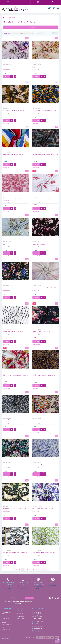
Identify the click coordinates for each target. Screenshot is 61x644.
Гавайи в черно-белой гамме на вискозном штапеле (15, 552)
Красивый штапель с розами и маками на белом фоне (15, 376)
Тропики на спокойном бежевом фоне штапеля (44, 420)
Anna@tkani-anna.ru (37, 624)
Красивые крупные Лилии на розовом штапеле (14, 66)
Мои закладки (20, 619)
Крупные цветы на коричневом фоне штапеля (14, 110)
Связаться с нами (6, 625)
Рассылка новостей (22, 621)
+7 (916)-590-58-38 (38, 621)
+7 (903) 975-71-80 (38, 619)
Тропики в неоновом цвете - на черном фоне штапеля (15, 287)
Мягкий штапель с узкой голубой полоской (43, 464)
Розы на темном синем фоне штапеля (41, 331)
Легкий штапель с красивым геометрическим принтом (45, 154)
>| (47, 569)
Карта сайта (5, 627)
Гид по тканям (6, 618)
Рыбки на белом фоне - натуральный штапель (43, 199)
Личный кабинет (21, 614)
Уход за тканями (6, 616)
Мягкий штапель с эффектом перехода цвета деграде (45, 287)
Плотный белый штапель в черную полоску (13, 331)
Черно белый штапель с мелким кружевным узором (15, 420)
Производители (6, 629)
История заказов (21, 616)
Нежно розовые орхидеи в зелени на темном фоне (15, 464)
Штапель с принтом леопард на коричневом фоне (44, 376)
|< (14, 569)
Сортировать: (7, 33)
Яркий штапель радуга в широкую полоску (13, 154)
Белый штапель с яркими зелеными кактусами (44, 552)
